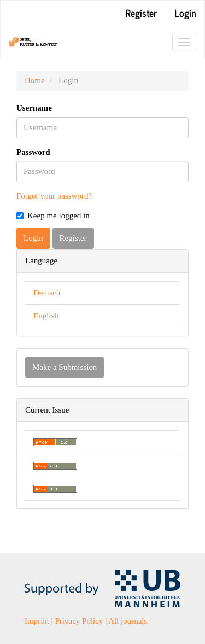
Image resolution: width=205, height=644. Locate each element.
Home (35, 80)
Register (141, 13)
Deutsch (47, 293)
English (46, 316)
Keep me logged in (53, 216)
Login (185, 13)
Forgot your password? (54, 196)
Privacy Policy (79, 621)
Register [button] (73, 238)
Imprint (37, 621)
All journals (128, 621)
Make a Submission (65, 367)
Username (34, 108)
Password (33, 152)
